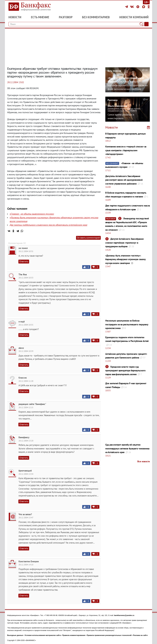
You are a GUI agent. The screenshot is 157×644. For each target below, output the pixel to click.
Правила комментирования (74, 635)
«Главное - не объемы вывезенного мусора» (32, 214)
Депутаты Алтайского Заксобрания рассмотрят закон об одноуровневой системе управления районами (124, 180)
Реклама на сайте (140, 635)
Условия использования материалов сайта (43, 635)
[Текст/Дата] (146, 24)
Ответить (24, 261)
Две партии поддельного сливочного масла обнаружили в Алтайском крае (48, 225)
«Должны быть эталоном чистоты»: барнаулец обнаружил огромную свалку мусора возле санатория (125, 259)
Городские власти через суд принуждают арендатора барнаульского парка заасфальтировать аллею (125, 371)
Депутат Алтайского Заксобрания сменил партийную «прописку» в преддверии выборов (124, 243)
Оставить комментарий (88, 238)
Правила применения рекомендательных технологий (109, 635)
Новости (15, 17)
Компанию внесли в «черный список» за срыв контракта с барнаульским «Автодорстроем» (126, 150)
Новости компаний (134, 17)
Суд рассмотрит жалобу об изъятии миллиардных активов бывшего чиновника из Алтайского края (127, 448)
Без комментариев (96, 17)
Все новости (144, 461)
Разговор (66, 17)
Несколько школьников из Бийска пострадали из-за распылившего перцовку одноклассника (127, 324)
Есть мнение (40, 17)
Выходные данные (15, 635)
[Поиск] (141, 24)
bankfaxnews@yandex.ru (124, 615)
